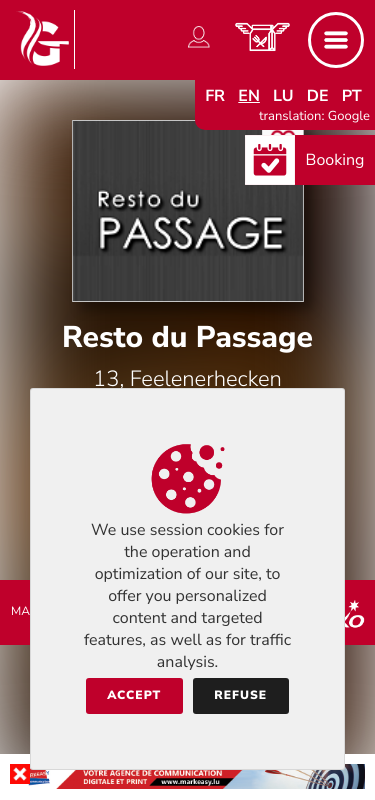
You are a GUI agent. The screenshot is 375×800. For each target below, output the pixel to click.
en (249, 96)
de (318, 96)
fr (215, 96)
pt (352, 96)
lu (283, 96)
